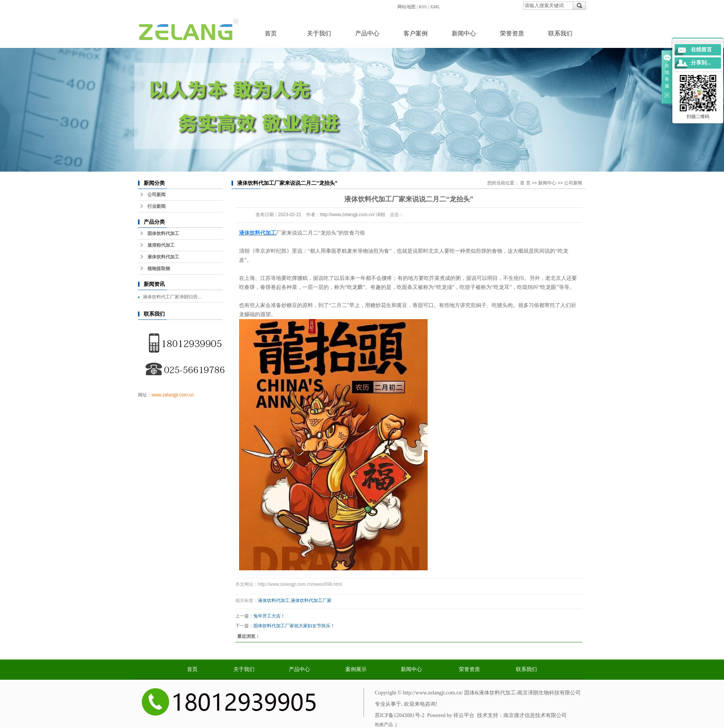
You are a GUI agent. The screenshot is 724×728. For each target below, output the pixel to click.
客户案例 (416, 33)
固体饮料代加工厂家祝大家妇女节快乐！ (294, 626)
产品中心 (367, 33)
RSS (423, 7)
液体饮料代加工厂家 (311, 601)
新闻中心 (464, 33)
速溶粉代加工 (161, 245)
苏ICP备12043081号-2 (400, 715)
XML (435, 7)
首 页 (525, 183)
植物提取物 (159, 269)
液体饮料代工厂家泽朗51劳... (172, 297)
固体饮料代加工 (163, 233)
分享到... (701, 63)
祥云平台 (464, 715)
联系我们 (560, 33)
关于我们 (319, 33)
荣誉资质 (512, 33)
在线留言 (701, 50)
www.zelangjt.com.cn (173, 395)
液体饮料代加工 (163, 257)
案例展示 (356, 669)
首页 (271, 33)
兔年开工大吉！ (269, 616)
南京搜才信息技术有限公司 (535, 715)
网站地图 (406, 7)
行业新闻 (156, 206)
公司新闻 (156, 195)
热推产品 (384, 725)
